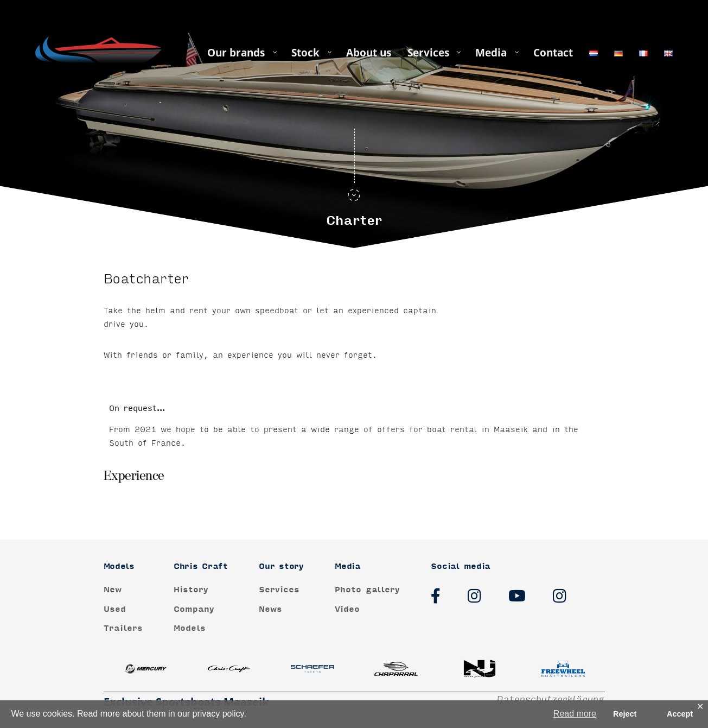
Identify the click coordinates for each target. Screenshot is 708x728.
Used (115, 609)
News (270, 609)
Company (194, 609)
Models (190, 628)
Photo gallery (367, 590)
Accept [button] (680, 714)
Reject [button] (625, 714)
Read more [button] (575, 714)
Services (279, 590)
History (191, 590)
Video (347, 609)
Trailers (123, 628)
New (113, 590)
